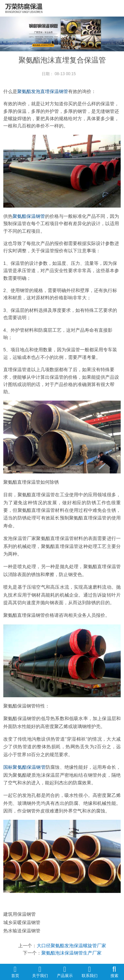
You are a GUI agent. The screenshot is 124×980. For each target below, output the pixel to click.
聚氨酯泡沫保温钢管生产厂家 (71, 953)
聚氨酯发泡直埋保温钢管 (43, 91)
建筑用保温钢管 (20, 914)
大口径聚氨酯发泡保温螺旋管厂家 (71, 946)
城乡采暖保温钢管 (22, 922)
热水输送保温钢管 (22, 931)
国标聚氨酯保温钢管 (24, 767)
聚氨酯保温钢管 (29, 216)
